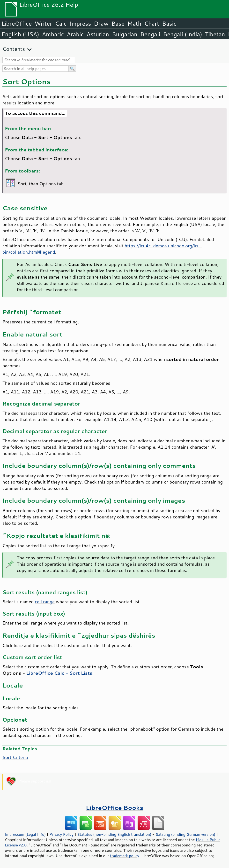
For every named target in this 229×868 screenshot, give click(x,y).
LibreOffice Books (115, 808)
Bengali (150, 34)
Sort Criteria (15, 757)
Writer (43, 23)
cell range (45, 602)
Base (118, 23)
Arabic (75, 34)
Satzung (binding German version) (186, 834)
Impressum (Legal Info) (25, 834)
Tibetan (215, 34)
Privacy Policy (61, 834)
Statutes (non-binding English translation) (114, 834)
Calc (61, 23)
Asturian (98, 34)
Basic (169, 23)
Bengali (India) (183, 34)
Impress (80, 23)
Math (134, 23)
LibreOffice (17, 23)
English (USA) (20, 34)
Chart (152, 23)
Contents (14, 49)
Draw (101, 23)
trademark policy (125, 856)
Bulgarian (125, 34)
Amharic (53, 34)
